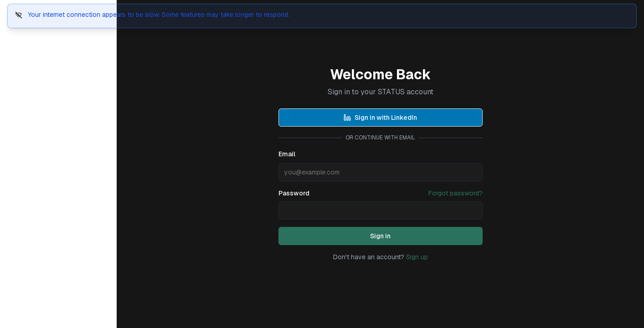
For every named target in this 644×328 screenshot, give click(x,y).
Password (294, 193)
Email (287, 154)
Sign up (417, 257)
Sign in (380, 236)
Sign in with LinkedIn (380, 118)
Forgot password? (456, 193)
